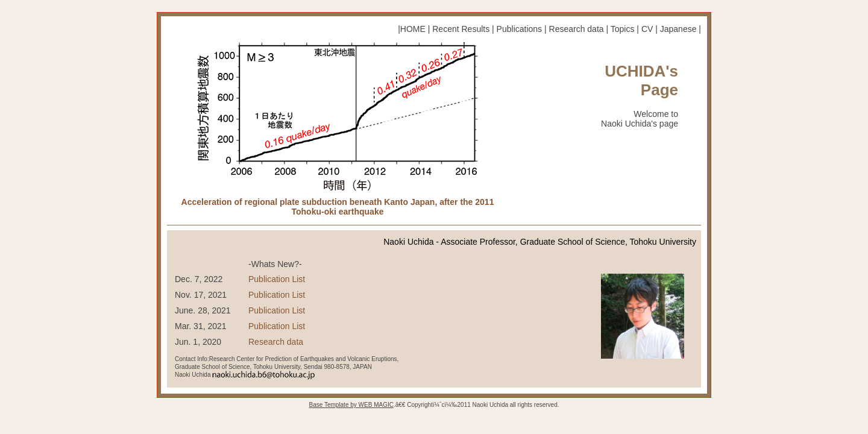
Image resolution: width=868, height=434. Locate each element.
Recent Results (461, 29)
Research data (577, 29)
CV (647, 29)
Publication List (277, 279)
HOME (413, 29)
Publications (520, 29)
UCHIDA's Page (641, 80)
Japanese (678, 29)
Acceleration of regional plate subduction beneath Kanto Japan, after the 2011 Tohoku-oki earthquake (338, 206)
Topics (623, 29)
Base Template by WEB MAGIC (351, 405)
